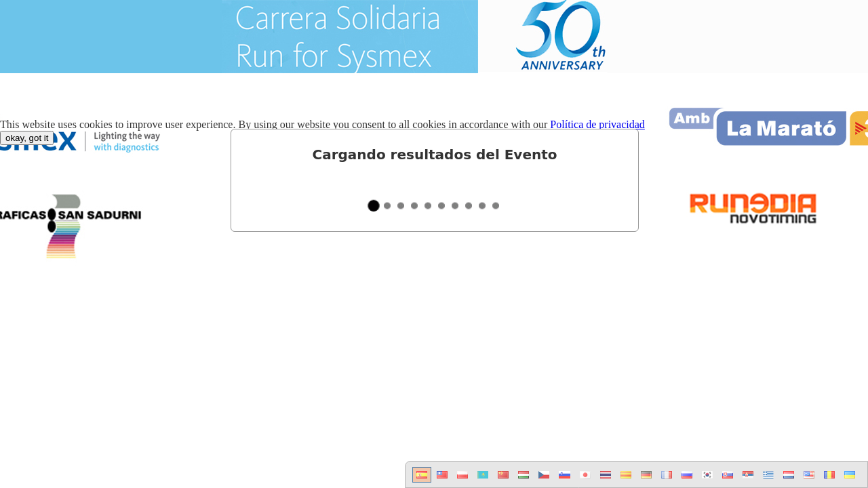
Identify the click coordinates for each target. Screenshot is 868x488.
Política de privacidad (597, 124)
